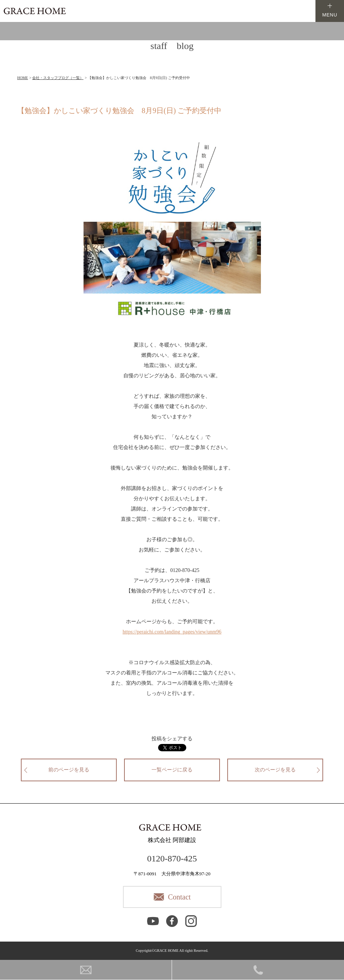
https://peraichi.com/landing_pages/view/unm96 (172, 632)
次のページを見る (275, 770)
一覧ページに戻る (172, 770)
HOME (23, 78)
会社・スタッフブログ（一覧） (58, 78)
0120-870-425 (172, 859)
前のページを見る (69, 770)
